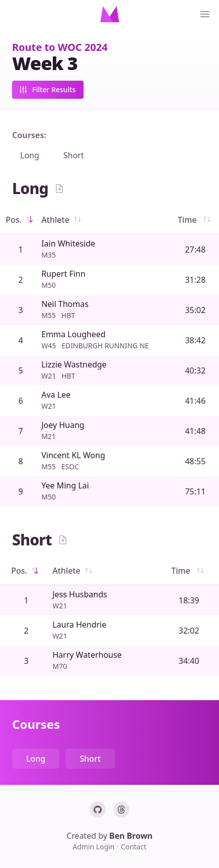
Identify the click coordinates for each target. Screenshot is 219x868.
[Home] (110, 14)
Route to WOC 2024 (60, 47)
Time (195, 220)
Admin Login (94, 847)
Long (30, 155)
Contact (134, 847)
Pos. (21, 220)
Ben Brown (131, 836)
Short (74, 155)
